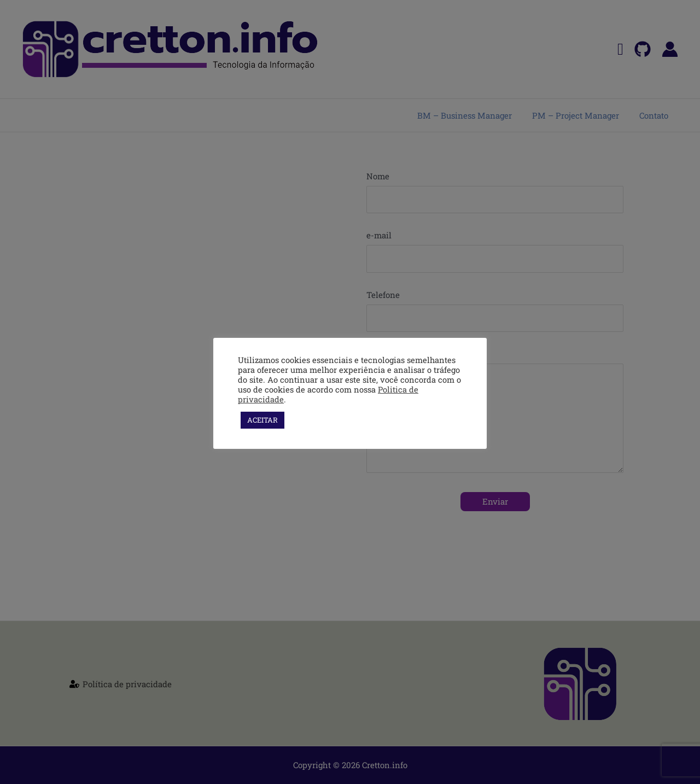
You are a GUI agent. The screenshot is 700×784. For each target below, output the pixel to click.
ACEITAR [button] (262, 420)
